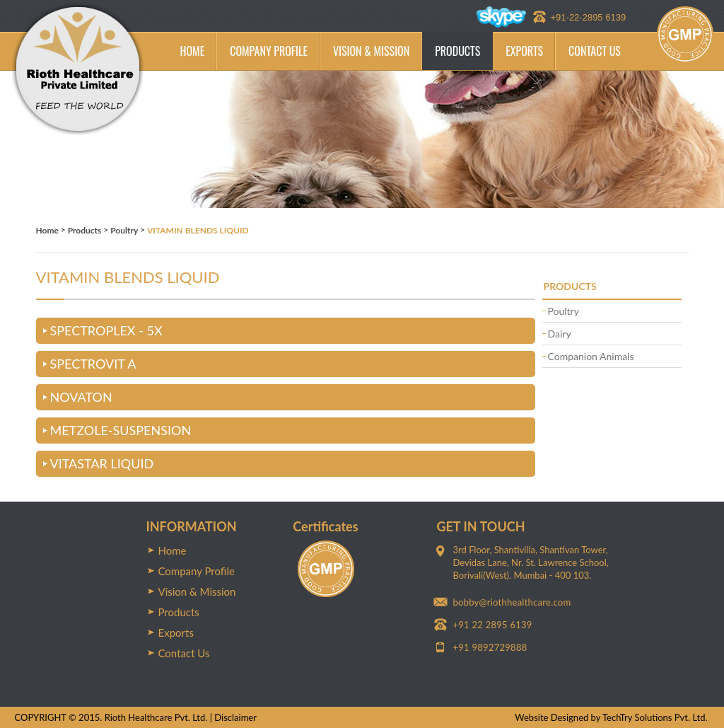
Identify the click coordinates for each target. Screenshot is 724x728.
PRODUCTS (457, 51)
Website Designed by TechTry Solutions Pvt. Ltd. (611, 717)
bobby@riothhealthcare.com (512, 601)
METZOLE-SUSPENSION (121, 430)
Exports (176, 632)
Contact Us (184, 653)
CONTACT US (595, 51)
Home (47, 230)
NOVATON (81, 397)
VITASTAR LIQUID (102, 463)
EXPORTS (524, 51)
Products (85, 230)
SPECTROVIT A (93, 364)
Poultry (124, 230)
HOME (193, 51)
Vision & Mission (197, 591)
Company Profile (197, 571)
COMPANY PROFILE (269, 51)
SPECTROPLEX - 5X (106, 330)
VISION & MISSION (371, 51)
